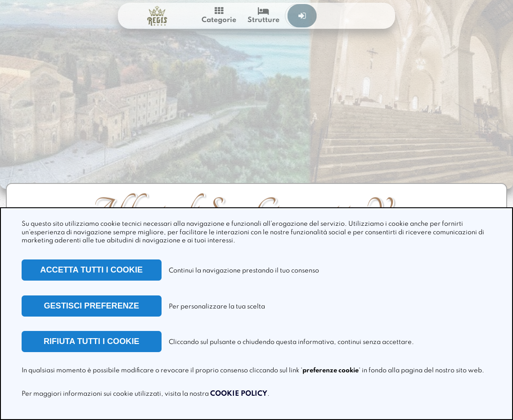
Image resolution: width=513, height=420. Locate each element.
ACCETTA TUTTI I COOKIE (91, 270)
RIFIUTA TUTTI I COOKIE (92, 341)
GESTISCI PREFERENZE (91, 306)
